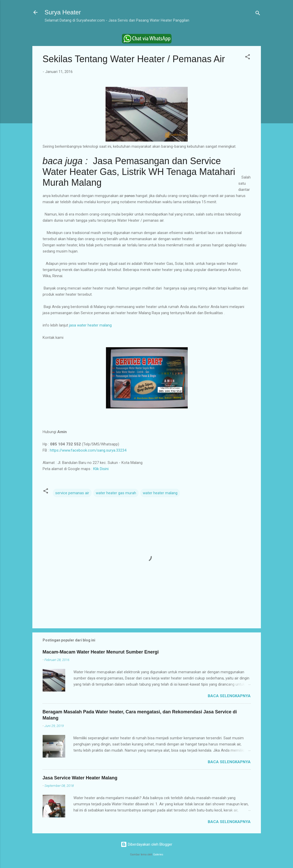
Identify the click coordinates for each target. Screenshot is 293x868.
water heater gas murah (116, 493)
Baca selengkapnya (229, 696)
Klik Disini (101, 469)
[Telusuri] (258, 14)
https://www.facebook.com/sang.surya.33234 (88, 450)
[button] (248, 58)
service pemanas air (72, 493)
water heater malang (160, 493)
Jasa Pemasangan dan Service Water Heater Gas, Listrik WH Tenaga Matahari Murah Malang (139, 172)
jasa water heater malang (90, 325)
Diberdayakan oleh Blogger (146, 844)
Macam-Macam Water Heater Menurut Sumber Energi (101, 652)
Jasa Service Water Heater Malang (80, 778)
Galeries (158, 855)
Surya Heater (63, 12)
